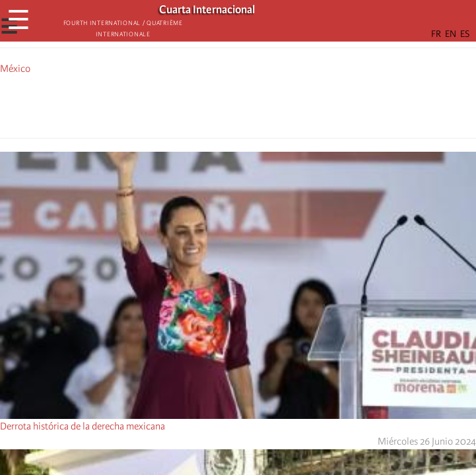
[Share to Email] (257, 104)
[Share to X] (220, 104)
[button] (275, 104)
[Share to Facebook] (201, 104)
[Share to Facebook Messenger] (238, 104)
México (15, 69)
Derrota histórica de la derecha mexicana (83, 426)
